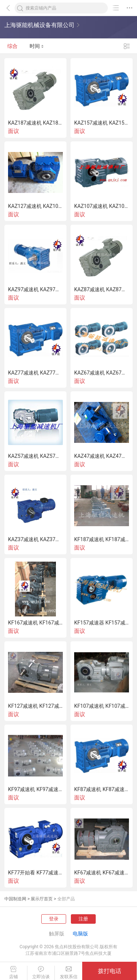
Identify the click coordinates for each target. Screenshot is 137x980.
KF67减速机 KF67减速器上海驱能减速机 (102, 873)
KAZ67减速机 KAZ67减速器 (102, 373)
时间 (37, 46)
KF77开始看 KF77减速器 (35, 873)
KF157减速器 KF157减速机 (102, 623)
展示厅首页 (42, 899)
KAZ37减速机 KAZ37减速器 (35, 539)
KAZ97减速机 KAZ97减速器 (35, 289)
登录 (54, 919)
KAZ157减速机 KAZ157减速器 (102, 123)
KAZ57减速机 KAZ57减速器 (35, 456)
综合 (12, 46)
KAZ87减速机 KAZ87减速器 (102, 289)
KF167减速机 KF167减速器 (35, 623)
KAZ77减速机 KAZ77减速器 (35, 373)
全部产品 (66, 899)
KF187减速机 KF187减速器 (102, 539)
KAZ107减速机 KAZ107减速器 (102, 206)
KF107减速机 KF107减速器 (102, 706)
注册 (83, 919)
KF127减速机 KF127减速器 (35, 706)
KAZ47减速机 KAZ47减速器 (102, 456)
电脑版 (80, 934)
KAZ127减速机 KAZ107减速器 (35, 206)
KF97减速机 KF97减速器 (35, 789)
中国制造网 (15, 899)
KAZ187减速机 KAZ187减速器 (35, 123)
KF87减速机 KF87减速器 (102, 789)
